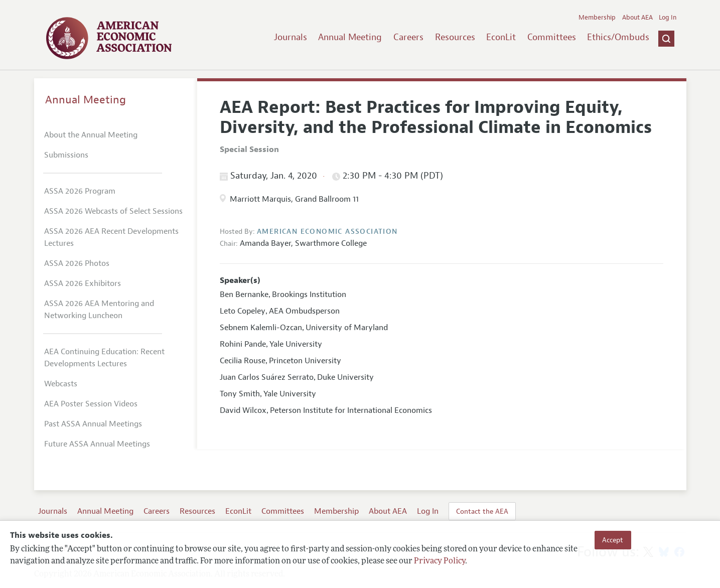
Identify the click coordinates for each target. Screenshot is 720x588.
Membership (597, 18)
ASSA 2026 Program (80, 191)
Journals (291, 37)
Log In (668, 18)
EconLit (501, 37)
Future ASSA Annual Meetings (97, 444)
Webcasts (61, 384)
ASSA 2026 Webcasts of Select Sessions (113, 211)
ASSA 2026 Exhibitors (83, 283)
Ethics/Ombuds (618, 37)
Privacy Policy (440, 561)
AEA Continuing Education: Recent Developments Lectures (104, 358)
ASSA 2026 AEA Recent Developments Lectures (111, 237)
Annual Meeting (350, 37)
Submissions (66, 155)
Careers (408, 37)
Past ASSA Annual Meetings (93, 424)
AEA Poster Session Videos (91, 404)
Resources (455, 37)
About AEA (637, 18)
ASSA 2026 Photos (77, 263)
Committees (552, 37)
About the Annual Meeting (91, 135)
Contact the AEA (482, 511)
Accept (613, 540)
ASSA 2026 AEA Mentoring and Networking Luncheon (99, 310)
